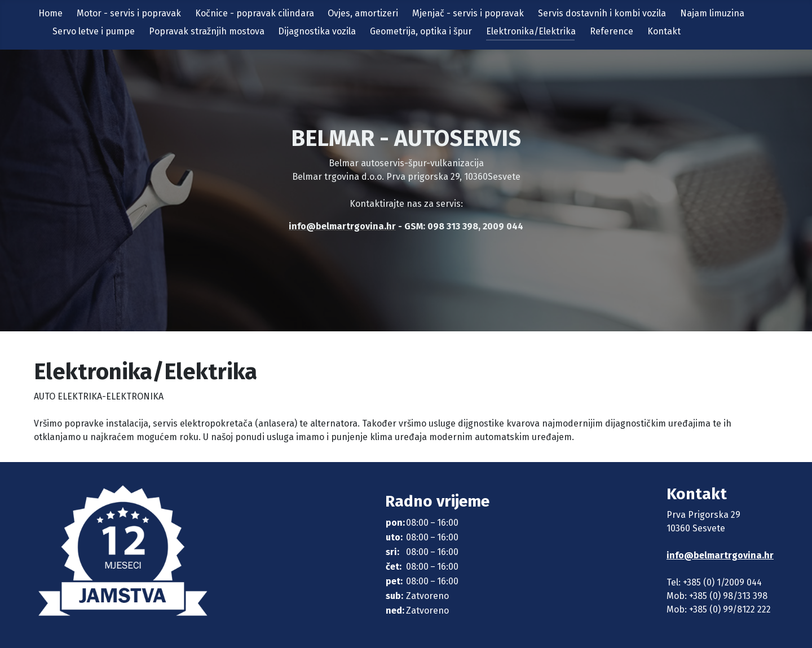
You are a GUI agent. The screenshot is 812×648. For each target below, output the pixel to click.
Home (50, 13)
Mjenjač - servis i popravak (468, 13)
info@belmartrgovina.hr (720, 555)
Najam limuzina (712, 13)
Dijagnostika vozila (317, 31)
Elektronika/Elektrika (531, 31)
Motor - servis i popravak (129, 13)
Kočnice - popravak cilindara (255, 13)
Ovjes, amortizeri (363, 13)
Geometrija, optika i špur (421, 31)
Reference (612, 31)
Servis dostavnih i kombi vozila (602, 13)
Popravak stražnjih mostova (207, 31)
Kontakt (664, 31)
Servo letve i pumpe (94, 31)
